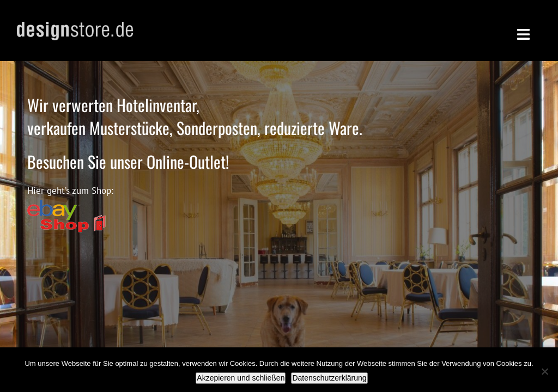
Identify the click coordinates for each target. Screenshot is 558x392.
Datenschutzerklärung (329, 378)
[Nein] (544, 371)
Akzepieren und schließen (241, 378)
